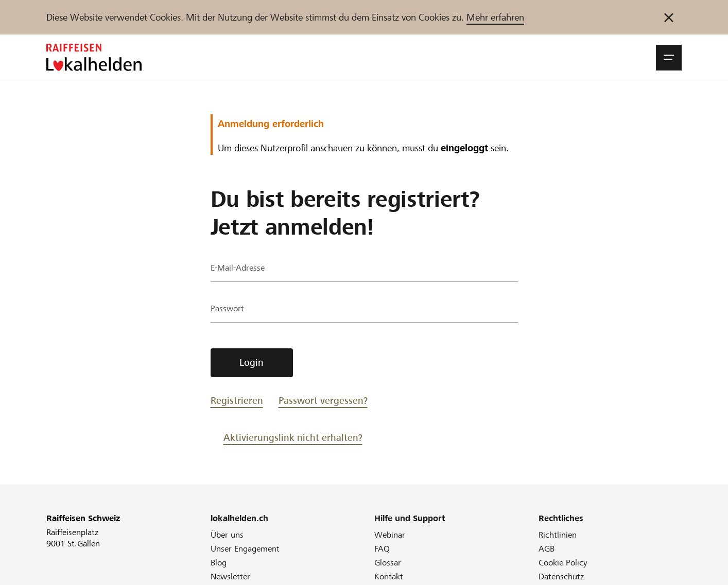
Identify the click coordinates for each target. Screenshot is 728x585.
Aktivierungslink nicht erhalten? (293, 438)
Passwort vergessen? (323, 401)
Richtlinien (558, 535)
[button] (669, 58)
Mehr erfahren (495, 17)
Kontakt (389, 577)
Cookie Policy (563, 563)
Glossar (388, 563)
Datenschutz (561, 577)
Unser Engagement (245, 549)
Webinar (390, 535)
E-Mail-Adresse (240, 270)
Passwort (229, 311)
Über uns (227, 535)
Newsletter (230, 577)
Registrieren (237, 401)
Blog (219, 563)
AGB (547, 549)
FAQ (382, 549)
